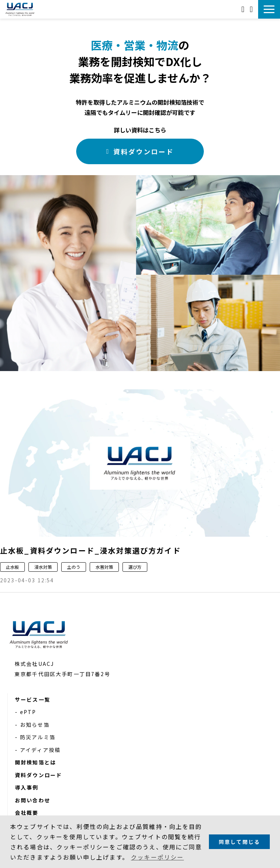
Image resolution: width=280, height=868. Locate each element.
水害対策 (104, 567)
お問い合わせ (244, 9)
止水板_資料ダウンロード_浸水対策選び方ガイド (90, 550)
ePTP (28, 712)
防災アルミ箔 (38, 737)
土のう (74, 567)
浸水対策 (43, 567)
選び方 (135, 567)
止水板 (12, 567)
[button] (269, 9)
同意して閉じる (239, 842)
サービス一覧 (33, 699)
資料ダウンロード (252, 9)
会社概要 (27, 813)
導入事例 (27, 787)
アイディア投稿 (40, 750)
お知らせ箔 (35, 725)
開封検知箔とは (36, 762)
